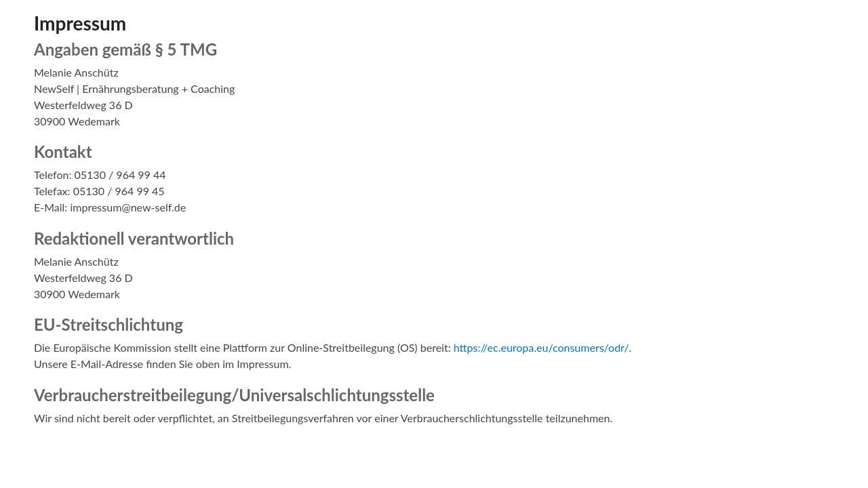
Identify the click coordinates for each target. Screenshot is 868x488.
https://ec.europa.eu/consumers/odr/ (541, 347)
